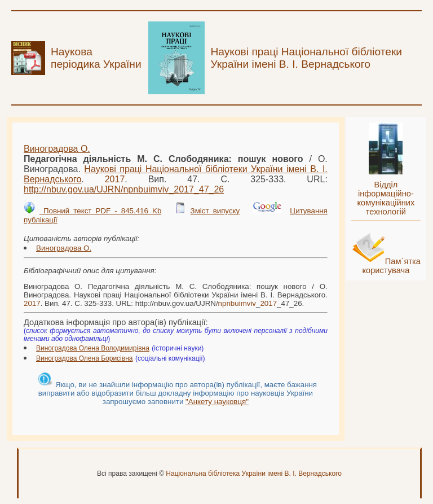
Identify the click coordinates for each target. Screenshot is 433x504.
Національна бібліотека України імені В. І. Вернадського (254, 474)
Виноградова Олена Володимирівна (93, 348)
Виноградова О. (57, 149)
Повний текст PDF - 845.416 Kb (100, 211)
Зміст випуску (215, 211)
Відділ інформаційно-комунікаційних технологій (386, 198)
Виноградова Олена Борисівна (84, 358)
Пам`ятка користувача (391, 266)
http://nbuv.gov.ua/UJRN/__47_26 (124, 189)
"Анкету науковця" (217, 402)
